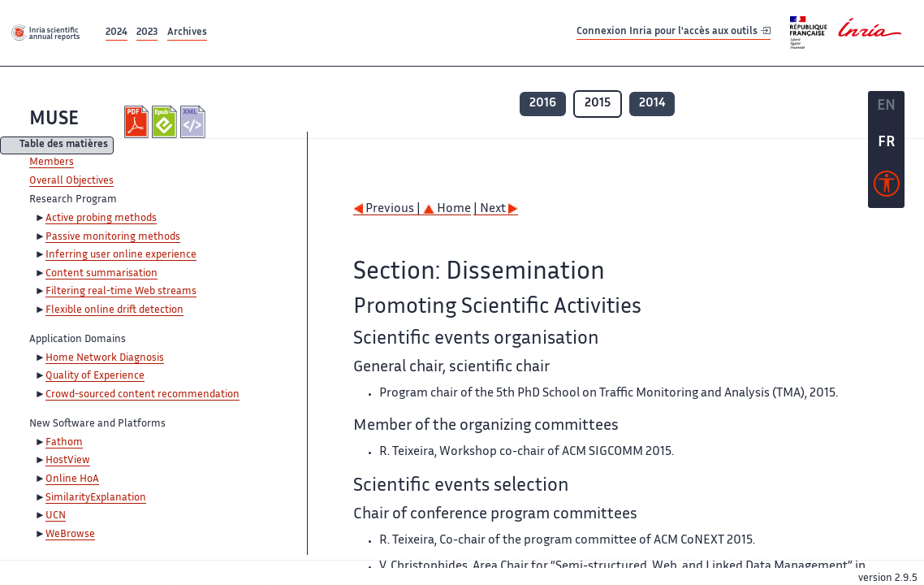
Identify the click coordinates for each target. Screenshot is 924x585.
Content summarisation (101, 274)
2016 (543, 104)
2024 (117, 33)
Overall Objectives (71, 181)
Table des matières (64, 146)
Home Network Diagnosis (105, 358)
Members (52, 162)
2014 (652, 104)
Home (447, 209)
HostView (68, 461)
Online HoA (72, 479)
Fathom (64, 443)
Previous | (388, 209)
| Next (496, 209)
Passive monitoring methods (113, 237)
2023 (147, 33)
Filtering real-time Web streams (121, 292)
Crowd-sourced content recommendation (142, 395)
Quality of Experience (95, 376)
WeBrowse (70, 535)
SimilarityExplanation (96, 498)
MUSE (54, 120)
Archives (187, 33)
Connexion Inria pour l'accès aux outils (674, 32)
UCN (56, 516)
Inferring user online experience (121, 255)
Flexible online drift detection (114, 310)
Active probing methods (101, 219)
